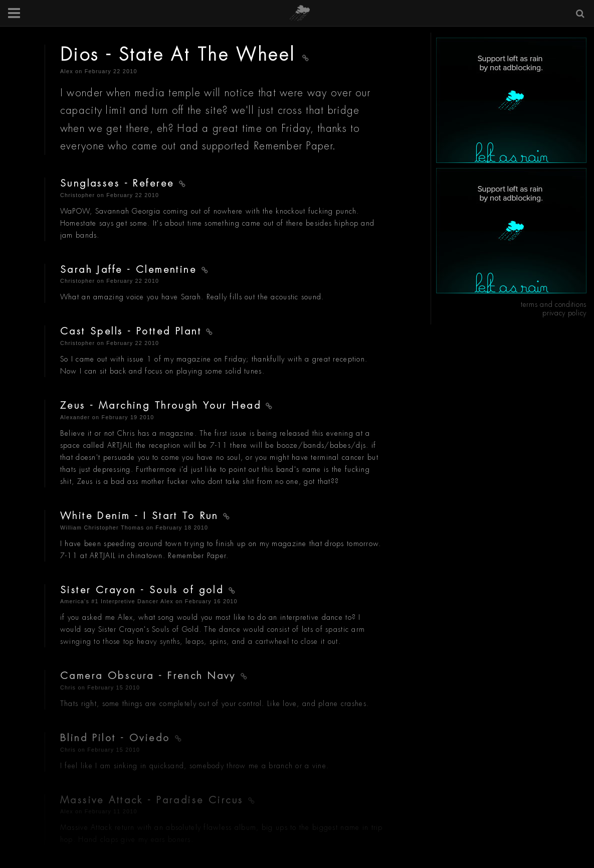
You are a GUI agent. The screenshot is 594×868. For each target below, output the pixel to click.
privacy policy (564, 313)
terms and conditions (554, 304)
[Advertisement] (511, 100)
